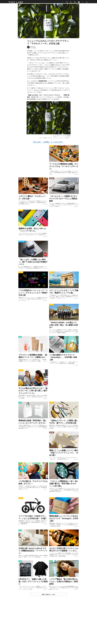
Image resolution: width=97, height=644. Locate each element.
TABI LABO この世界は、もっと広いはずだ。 (48, 143)
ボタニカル (50, 139)
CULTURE (21, 179)
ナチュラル (62, 139)
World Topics (67, 139)
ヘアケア (41, 139)
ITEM (20, 338)
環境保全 (45, 139)
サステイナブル (56, 139)
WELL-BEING (22, 242)
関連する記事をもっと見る (48, 595)
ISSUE (20, 464)
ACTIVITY (52, 147)
